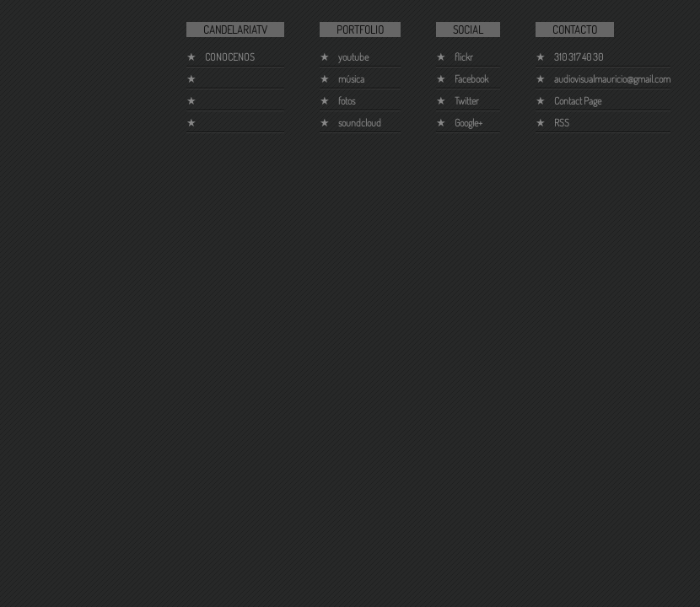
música (351, 79)
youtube (353, 57)
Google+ (468, 123)
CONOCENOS (230, 57)
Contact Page (578, 101)
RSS (562, 123)
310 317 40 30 (579, 57)
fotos (347, 101)
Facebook (471, 79)
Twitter (467, 101)
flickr (464, 57)
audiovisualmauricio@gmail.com (612, 79)
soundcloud (360, 123)
